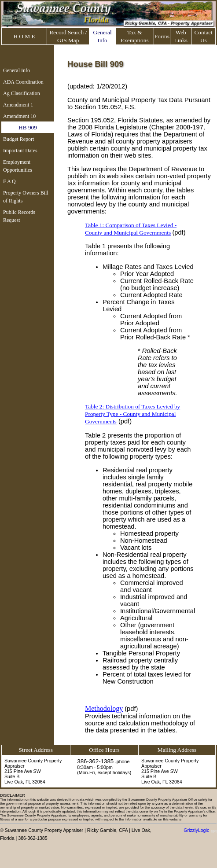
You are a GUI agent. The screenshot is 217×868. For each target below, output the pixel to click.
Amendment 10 (19, 116)
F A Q (9, 181)
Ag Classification (22, 93)
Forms (162, 36)
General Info (17, 70)
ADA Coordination (23, 82)
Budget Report (18, 139)
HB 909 (28, 127)
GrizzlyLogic (196, 830)
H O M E (24, 36)
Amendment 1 (18, 105)
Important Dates (20, 151)
